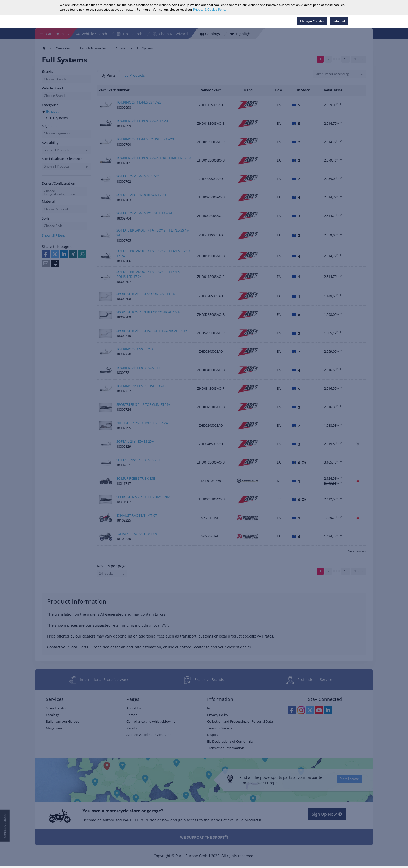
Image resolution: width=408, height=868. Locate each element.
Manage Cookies (312, 21)
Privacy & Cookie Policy (210, 9)
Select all (339, 21)
